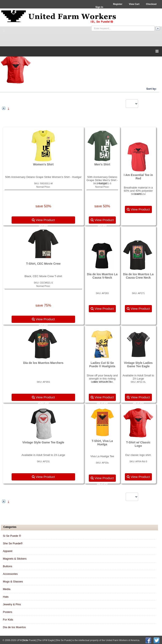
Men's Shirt (102, 164)
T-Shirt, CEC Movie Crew (43, 264)
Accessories (10, 574)
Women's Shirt (43, 164)
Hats (6, 597)
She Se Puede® (13, 543)
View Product (43, 220)
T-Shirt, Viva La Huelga (102, 443)
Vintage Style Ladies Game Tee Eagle (138, 365)
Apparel (8, 551)
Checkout (151, 4)
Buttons (8, 566)
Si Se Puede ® (12, 536)
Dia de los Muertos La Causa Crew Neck (138, 276)
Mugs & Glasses (13, 581)
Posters (8, 612)
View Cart (134, 4)
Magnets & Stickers (15, 559)
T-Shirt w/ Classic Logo (138, 444)
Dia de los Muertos (14, 627)
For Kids (8, 620)
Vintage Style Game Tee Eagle (43, 442)
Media (7, 589)
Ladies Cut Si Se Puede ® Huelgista (102, 365)
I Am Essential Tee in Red (138, 177)
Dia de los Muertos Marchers (43, 363)
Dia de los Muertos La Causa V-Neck (102, 276)
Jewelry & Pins (12, 604)
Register (118, 4)
